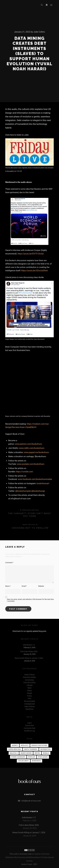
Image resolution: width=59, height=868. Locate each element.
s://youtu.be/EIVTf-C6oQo (32, 254)
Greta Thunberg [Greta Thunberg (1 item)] (31, 749)
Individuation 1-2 (29, 645)
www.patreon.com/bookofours (28, 444)
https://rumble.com (25, 472)
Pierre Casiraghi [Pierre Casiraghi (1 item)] (18, 757)
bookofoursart (43, 483)
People (30, 693)
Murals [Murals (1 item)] (46, 753)
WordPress (29, 709)
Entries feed (29, 726)
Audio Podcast (29, 675)
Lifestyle (30, 685)
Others (29, 691)
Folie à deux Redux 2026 (29, 652)
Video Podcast (29, 707)
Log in (30, 723)
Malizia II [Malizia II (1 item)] (14, 753)
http (19, 254)
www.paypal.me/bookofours (36, 452)
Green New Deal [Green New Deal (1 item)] (15, 749)
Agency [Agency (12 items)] (15, 745)
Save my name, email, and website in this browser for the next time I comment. (30, 600)
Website (41, 586)
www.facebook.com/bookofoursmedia (35, 479)
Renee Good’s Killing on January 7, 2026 (29, 658)
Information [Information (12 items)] (46, 749)
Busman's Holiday (29, 677)
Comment (9, 563)
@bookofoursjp (38, 491)
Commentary (30, 680)
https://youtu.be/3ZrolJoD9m (34, 271)
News (29, 688)
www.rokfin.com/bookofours (32, 448)
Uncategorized (29, 704)
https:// (30, 424)
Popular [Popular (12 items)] (32, 757)
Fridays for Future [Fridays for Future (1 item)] (39, 745)
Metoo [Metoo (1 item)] (37, 753)
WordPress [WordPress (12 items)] (36, 761)
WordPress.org (29, 731)
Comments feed (29, 728)
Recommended (30, 701)
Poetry (29, 696)
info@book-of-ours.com (29, 801)
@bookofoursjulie (23, 491)
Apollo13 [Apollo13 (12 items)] (25, 745)
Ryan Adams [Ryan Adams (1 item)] (43, 757)
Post (29, 699)
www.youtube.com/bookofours (31, 464)
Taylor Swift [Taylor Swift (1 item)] (23, 761)
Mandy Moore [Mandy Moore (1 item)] (26, 753)
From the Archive (29, 683)
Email (24, 586)
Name (8, 586)
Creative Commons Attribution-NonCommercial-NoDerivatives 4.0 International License (29, 857)
